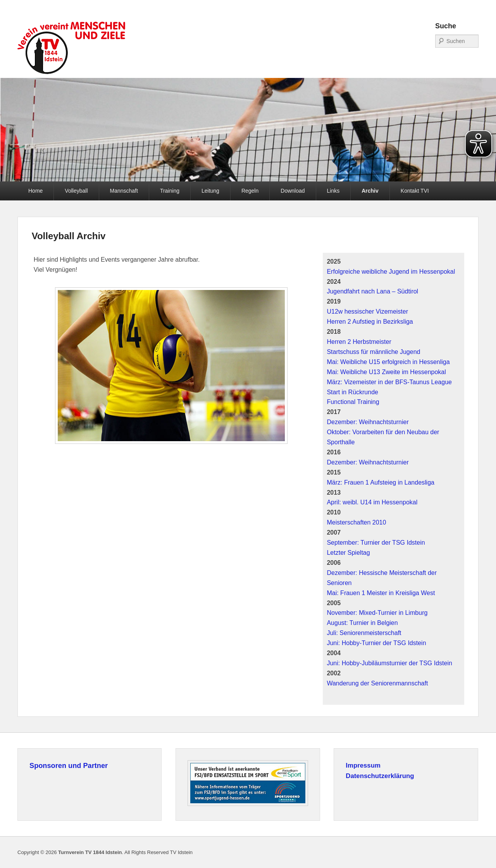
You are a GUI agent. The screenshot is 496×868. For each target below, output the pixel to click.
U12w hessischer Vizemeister (367, 311)
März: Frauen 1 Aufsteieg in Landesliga (381, 482)
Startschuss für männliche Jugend (373, 352)
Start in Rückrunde (352, 392)
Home (35, 191)
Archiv (370, 191)
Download (293, 191)
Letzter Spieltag (348, 553)
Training (170, 191)
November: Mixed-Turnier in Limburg (377, 613)
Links (333, 191)
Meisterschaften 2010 (356, 522)
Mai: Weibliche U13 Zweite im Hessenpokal (386, 372)
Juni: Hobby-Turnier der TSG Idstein (376, 643)
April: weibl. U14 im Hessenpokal (372, 502)
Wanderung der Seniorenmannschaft (377, 683)
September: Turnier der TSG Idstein (376, 543)
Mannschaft (124, 191)
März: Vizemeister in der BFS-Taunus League (389, 382)
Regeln (250, 191)
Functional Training (353, 402)
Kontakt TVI (415, 191)
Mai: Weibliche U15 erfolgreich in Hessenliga (388, 362)
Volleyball (76, 191)
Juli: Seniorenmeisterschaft (364, 633)
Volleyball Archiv (69, 236)
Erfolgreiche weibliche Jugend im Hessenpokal (391, 272)
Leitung (210, 191)
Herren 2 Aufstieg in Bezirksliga (370, 322)
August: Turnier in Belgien (362, 623)
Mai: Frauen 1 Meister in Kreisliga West (381, 593)
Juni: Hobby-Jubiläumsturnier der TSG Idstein (389, 663)
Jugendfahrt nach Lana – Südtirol (372, 291)
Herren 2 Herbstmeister (359, 342)
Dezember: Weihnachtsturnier (368, 422)
